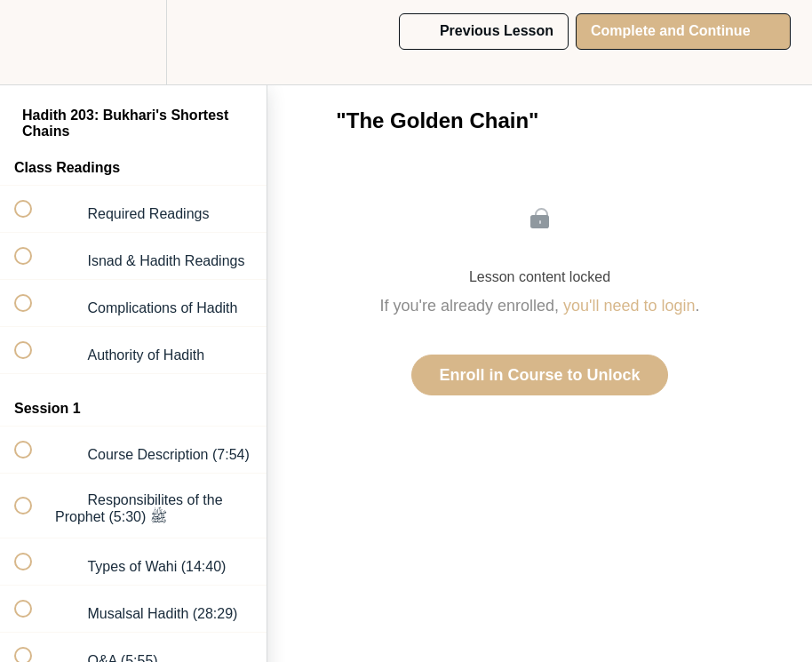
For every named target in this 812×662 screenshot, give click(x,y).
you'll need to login (629, 306)
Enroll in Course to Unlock (539, 375)
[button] (33, 42)
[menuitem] (133, 42)
